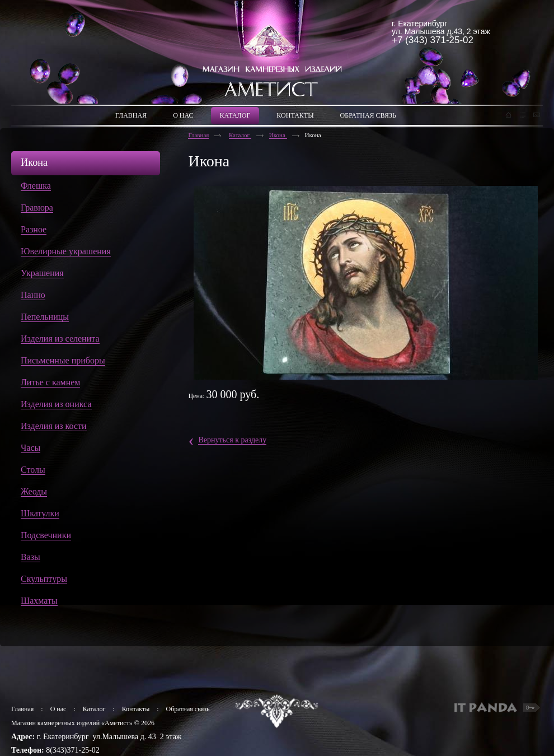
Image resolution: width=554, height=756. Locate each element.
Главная (198, 135)
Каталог (240, 135)
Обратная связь (188, 709)
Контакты (136, 709)
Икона (278, 135)
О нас (58, 709)
